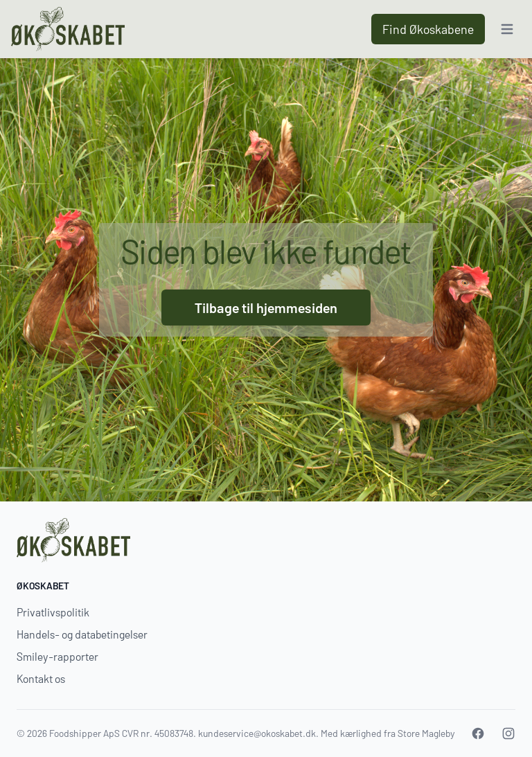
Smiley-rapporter (57, 656)
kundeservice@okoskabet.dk (257, 733)
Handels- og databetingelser (82, 634)
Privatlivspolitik (53, 612)
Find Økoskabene (428, 29)
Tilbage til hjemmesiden (266, 308)
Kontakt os (41, 678)
